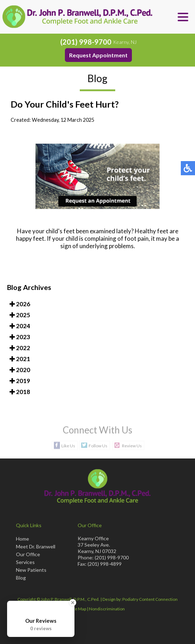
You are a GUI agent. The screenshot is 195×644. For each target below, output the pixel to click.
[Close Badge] (73, 603)
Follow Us (98, 446)
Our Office (28, 554)
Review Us (132, 446)
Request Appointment (98, 55)
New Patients (31, 570)
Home (23, 539)
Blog (21, 578)
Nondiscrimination (107, 609)
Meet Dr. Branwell (36, 546)
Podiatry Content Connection (150, 599)
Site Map (78, 609)
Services (25, 562)
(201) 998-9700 (86, 42)
